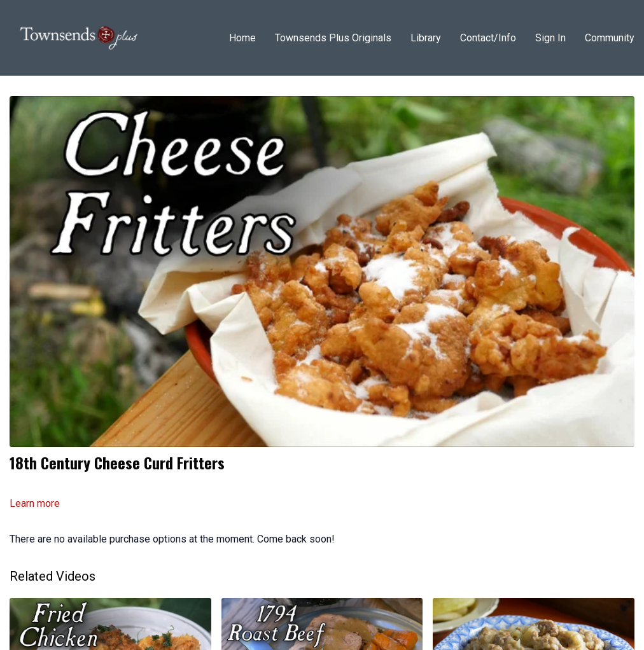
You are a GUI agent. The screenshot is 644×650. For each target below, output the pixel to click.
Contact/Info (488, 38)
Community (610, 38)
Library (426, 38)
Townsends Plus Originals (333, 38)
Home (242, 38)
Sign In (550, 38)
